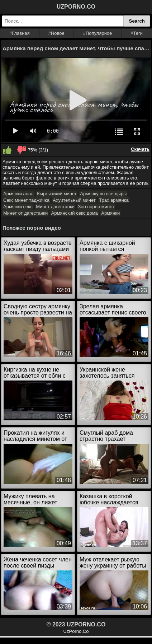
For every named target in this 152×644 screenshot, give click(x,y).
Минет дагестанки (55, 207)
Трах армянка (114, 200)
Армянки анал (18, 194)
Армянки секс (18, 207)
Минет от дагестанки (25, 213)
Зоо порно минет (96, 207)
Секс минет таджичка (26, 200)
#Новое (56, 33)
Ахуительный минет (74, 200)
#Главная (20, 33)
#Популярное (98, 33)
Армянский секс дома (75, 213)
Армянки (110, 213)
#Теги (137, 33)
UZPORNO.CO (76, 7)
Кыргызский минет (57, 194)
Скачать (140, 149)
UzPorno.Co (76, 631)
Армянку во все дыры (103, 194)
